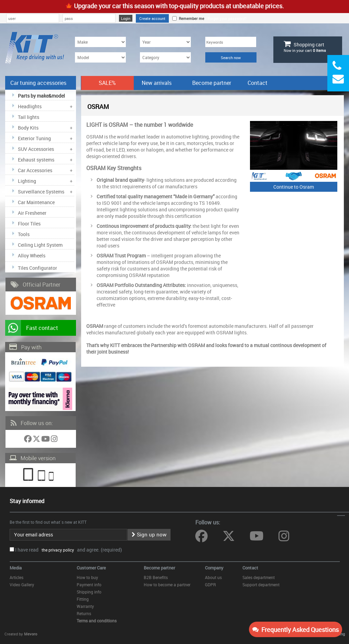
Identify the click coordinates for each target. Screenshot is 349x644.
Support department (261, 585)
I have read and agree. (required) (69, 550)
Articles (17, 577)
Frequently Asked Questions (296, 630)
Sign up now (149, 534)
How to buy (87, 577)
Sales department (259, 577)
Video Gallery (22, 585)
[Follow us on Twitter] (37, 440)
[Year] (165, 42)
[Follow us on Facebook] (28, 440)
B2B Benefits (156, 577)
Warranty (85, 606)
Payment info (89, 585)
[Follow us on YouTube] (46, 440)
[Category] (165, 57)
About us (213, 577)
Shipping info (89, 592)
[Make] (100, 42)
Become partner (212, 83)
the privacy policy (57, 550)
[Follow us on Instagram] (54, 440)
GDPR (210, 585)
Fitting (83, 599)
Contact (258, 83)
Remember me (190, 18)
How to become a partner (167, 585)
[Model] (100, 57)
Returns (84, 613)
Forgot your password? (227, 18)
